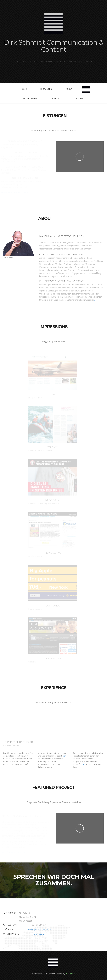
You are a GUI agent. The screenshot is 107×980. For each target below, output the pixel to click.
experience (56, 99)
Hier (64, 756)
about (69, 89)
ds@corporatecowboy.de (38, 929)
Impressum (38, 934)
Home (24, 89)
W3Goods (70, 974)
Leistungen (46, 89)
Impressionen (30, 99)
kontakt (80, 99)
